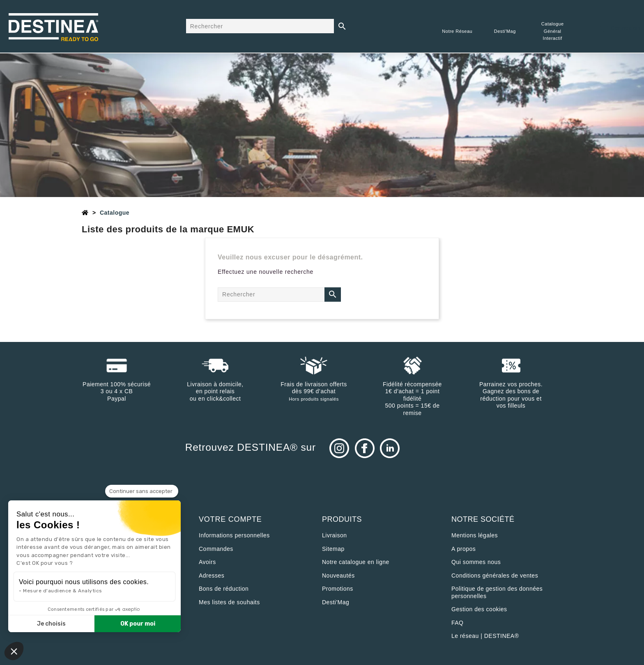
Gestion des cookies (479, 609)
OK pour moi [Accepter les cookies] (138, 624)
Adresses (212, 576)
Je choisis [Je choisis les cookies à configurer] (51, 624)
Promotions (338, 589)
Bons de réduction (224, 589)
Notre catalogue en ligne (356, 562)
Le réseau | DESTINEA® (485, 636)
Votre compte (230, 519)
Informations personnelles (234, 535)
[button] (14, 651)
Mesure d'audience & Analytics (63, 591)
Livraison (335, 535)
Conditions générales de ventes (495, 576)
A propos (463, 549)
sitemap (333, 549)
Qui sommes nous (476, 562)
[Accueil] (85, 213)
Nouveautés (338, 576)
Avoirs (207, 562)
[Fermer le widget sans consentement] (142, 491)
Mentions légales (475, 535)
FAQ (458, 623)
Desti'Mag (336, 602)
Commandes (216, 549)
